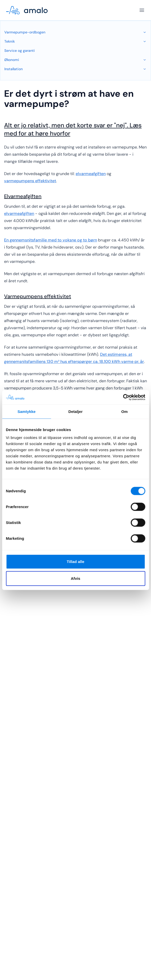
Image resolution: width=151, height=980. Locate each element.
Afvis (75, 578)
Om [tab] (124, 411)
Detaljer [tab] (76, 411)
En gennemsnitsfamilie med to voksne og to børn (51, 240)
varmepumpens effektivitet (30, 181)
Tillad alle (75, 562)
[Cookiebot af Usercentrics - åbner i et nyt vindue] (123, 397)
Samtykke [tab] (27, 411)
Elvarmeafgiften (23, 196)
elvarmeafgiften (91, 174)
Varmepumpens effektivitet (38, 296)
